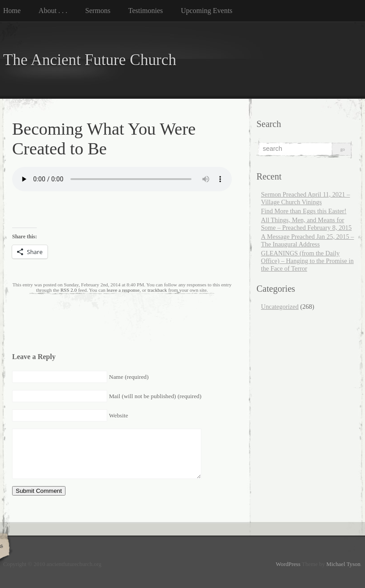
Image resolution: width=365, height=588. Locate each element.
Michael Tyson (343, 564)
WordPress (288, 564)
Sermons (98, 11)
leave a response (123, 290)
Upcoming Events (206, 11)
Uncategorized (280, 307)
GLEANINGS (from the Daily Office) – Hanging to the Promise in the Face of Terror (307, 261)
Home (12, 11)
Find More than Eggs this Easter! (304, 211)
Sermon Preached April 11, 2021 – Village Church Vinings (306, 198)
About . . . (53, 11)
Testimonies (146, 11)
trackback (157, 290)
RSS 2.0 (69, 290)
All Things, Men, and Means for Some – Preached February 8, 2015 (306, 224)
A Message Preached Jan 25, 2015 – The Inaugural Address (307, 240)
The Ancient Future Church (90, 60)
